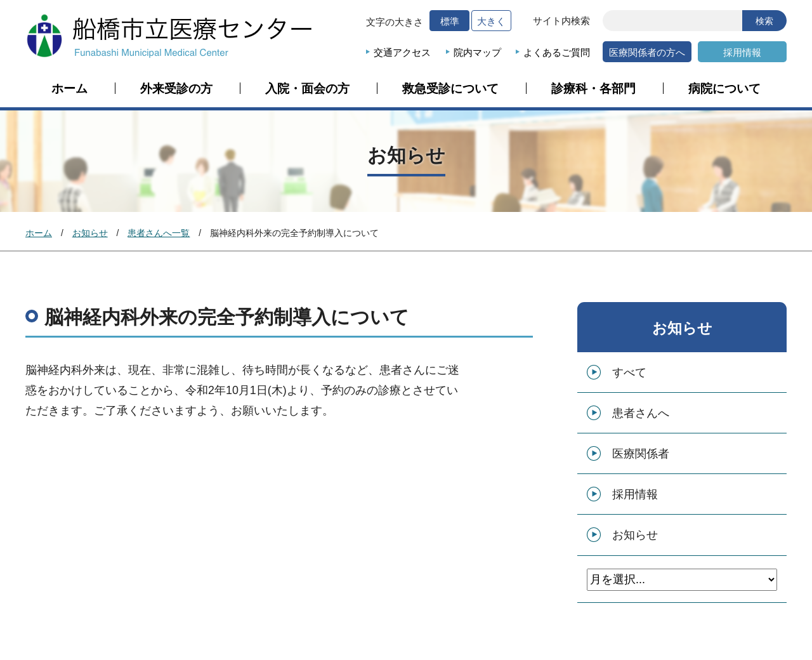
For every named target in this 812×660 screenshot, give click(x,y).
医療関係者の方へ (647, 52)
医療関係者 (641, 454)
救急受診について (450, 89)
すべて (629, 373)
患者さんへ (641, 413)
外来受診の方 (176, 89)
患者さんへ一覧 (159, 233)
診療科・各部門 (593, 89)
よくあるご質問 (557, 52)
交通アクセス (402, 52)
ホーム (69, 89)
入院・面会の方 (307, 89)
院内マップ (477, 52)
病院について (724, 89)
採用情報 (742, 52)
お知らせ (90, 233)
